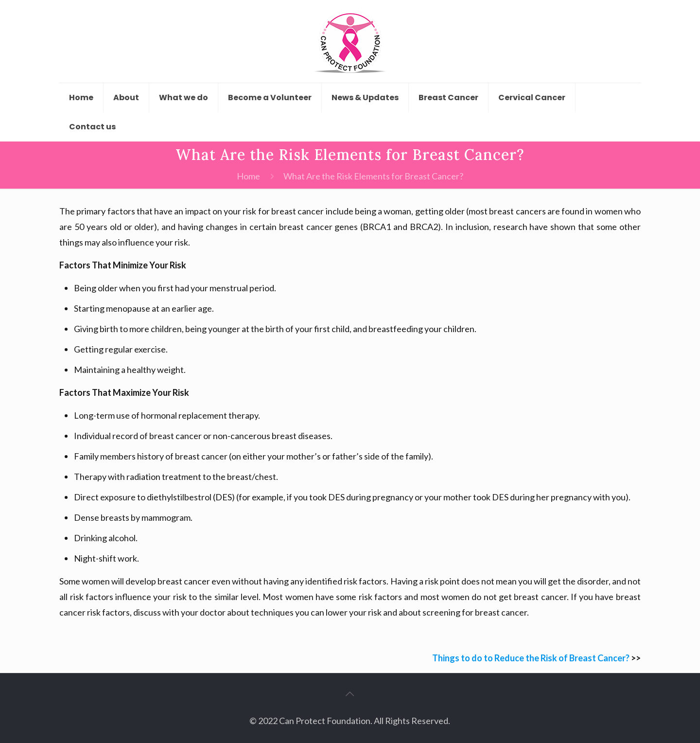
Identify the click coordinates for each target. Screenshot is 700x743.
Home (248, 176)
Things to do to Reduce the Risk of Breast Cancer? (531, 658)
